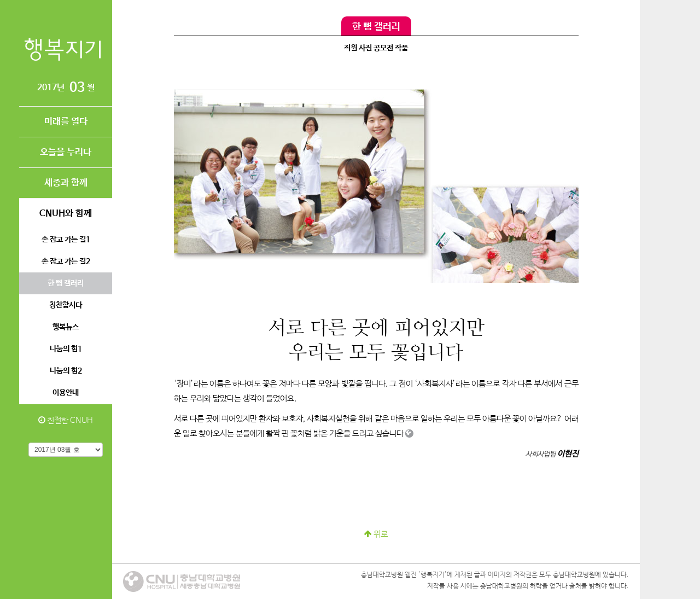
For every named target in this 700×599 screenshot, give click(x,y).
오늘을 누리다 (66, 152)
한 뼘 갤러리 (66, 283)
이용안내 (66, 393)
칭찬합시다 (66, 305)
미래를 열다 (66, 122)
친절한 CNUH (66, 420)
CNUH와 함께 (66, 214)
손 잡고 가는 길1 (66, 240)
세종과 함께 (66, 183)
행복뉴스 (66, 327)
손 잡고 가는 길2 (66, 261)
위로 (376, 534)
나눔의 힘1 (66, 349)
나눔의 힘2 (66, 371)
